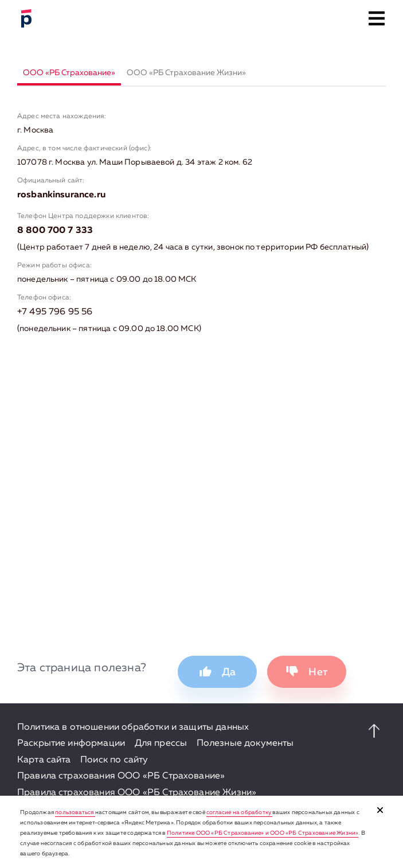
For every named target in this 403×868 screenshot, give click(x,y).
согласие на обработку (239, 812)
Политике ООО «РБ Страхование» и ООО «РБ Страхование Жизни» (263, 833)
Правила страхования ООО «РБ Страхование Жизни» (137, 793)
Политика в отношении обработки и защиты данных (133, 727)
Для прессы (161, 744)
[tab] (69, 74)
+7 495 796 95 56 (55, 312)
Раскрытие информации (71, 744)
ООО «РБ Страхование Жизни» (186, 73)
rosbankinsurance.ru (61, 195)
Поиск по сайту (114, 760)
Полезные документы (245, 744)
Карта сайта (44, 760)
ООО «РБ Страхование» (69, 73)
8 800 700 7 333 (55, 231)
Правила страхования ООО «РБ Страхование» (121, 776)
